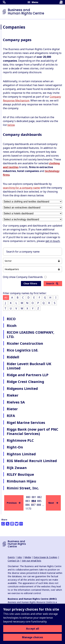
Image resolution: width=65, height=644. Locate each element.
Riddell (13, 357)
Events (11, 557)
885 (39, 501)
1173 (28, 509)
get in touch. (53, 241)
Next (53, 503)
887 (33, 505)
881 (34, 497)
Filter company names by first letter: (25, 293)
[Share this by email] (21, 524)
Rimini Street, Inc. (23, 488)
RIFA (11, 416)
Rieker (13, 395)
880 (28, 497)
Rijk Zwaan (17, 468)
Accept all (33, 629)
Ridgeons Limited (22, 388)
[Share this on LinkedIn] (12, 524)
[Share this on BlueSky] (17, 524)
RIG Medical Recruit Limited (32, 461)
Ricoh (12, 325)
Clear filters (30, 283)
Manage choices (32, 637)
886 (28, 505)
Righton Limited (21, 454)
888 (39, 505)
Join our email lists (32, 561)
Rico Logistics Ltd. (23, 350)
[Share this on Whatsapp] (3, 524)
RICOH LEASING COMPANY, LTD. (30, 334)
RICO (11, 319)
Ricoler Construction (25, 343)
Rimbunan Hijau (21, 481)
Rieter (12, 409)
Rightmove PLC (20, 440)
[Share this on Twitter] (8, 524)
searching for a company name (21, 188)
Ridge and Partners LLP (28, 375)
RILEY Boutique (20, 474)
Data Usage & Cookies (45, 557)
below (11, 125)
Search (52, 283)
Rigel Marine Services (26, 422)
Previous (14, 503)
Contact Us (14, 561)
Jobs (20, 557)
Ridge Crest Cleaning (25, 381)
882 (39, 497)
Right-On (15, 447)
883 (28, 501)
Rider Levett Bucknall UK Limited (29, 366)
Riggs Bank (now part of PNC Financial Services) (32, 431)
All (6, 298)
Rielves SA (16, 402)
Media (28, 557)
